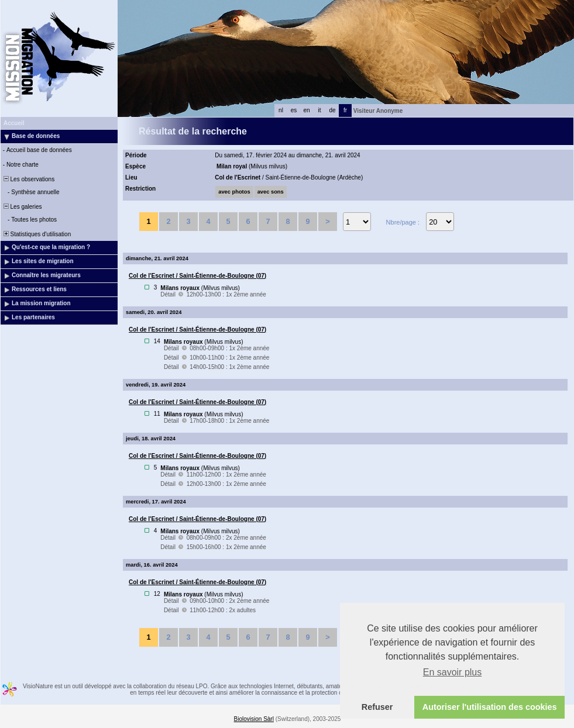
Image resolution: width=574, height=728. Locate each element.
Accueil (14, 123)
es (294, 110)
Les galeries (22, 207)
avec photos (234, 192)
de (332, 110)
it (320, 110)
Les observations (28, 179)
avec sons (271, 192)
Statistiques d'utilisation (36, 234)
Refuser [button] (377, 707)
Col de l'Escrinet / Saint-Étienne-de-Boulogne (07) (197, 276)
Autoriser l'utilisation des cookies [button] (490, 707)
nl (281, 110)
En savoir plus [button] (453, 672)
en (306, 110)
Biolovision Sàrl (254, 719)
